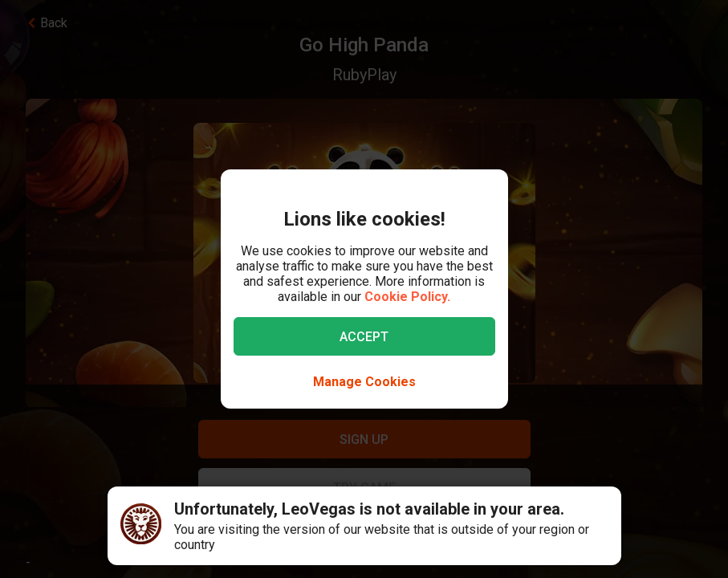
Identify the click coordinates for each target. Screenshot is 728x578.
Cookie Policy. (407, 297)
